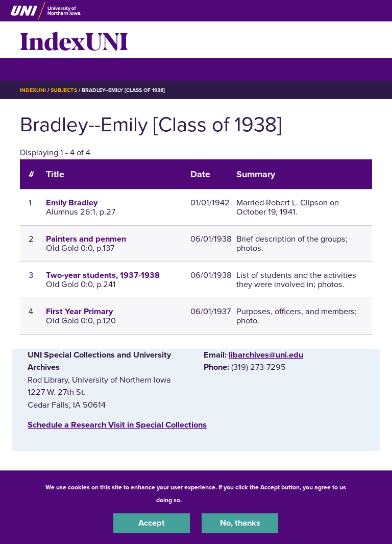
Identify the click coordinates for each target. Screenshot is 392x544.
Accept (152, 523)
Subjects (64, 90)
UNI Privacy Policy (210, 500)
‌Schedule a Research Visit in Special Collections (117, 425)
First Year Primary (79, 312)
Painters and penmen (86, 239)
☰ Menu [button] (38, 69)
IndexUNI (74, 40)
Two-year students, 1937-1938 (103, 275)
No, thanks (240, 523)
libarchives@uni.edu (266, 355)
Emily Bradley (72, 203)
